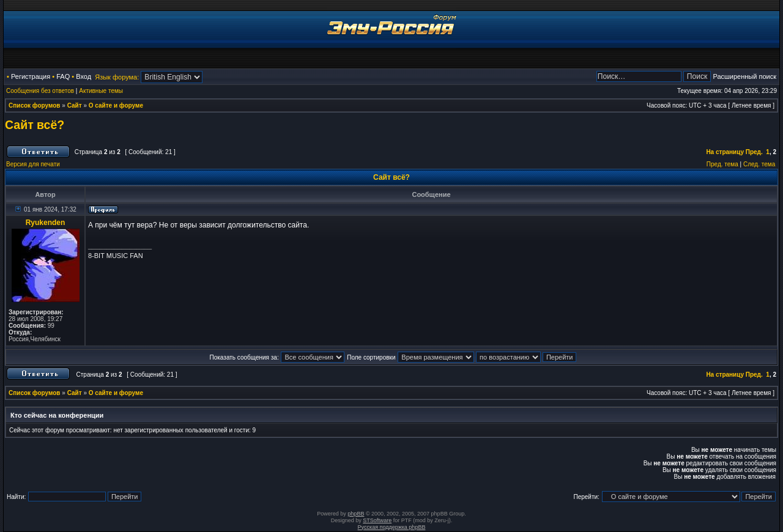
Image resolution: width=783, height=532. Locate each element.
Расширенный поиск (744, 76)
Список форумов (35, 105)
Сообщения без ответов (40, 91)
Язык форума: (117, 77)
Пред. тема (722, 164)
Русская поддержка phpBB (392, 527)
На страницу (725, 152)
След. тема (759, 164)
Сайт (75, 105)
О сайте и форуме (116, 105)
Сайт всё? (35, 125)
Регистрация (31, 76)
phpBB (356, 514)
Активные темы (101, 91)
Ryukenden (46, 223)
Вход (83, 76)
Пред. (754, 152)
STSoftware (377, 520)
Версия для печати (33, 164)
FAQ (63, 76)
